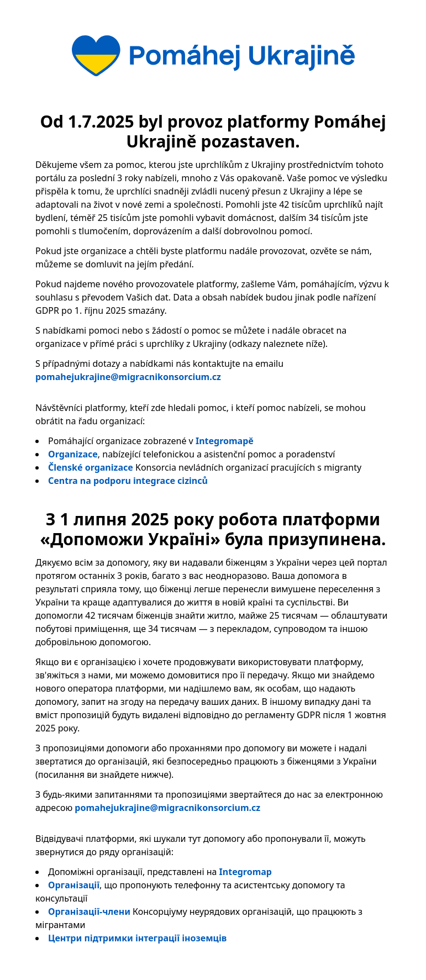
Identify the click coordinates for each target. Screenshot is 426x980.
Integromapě (225, 441)
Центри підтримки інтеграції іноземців (137, 938)
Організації (74, 885)
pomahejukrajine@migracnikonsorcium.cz (128, 377)
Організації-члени (89, 911)
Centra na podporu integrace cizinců (128, 481)
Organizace (73, 454)
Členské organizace (91, 467)
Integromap (246, 872)
